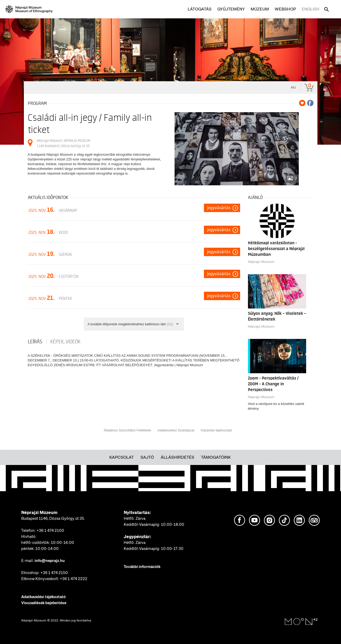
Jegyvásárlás (219, 208)
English (311, 9)
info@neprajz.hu (50, 561)
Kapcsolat (121, 457)
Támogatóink (216, 457)
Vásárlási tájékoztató (216, 430)
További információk (142, 567)
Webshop (285, 9)
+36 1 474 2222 (74, 579)
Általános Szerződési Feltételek (128, 430)
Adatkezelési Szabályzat (176, 430)
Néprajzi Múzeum (261, 262)
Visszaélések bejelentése (44, 603)
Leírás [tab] (35, 342)
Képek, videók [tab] (65, 342)
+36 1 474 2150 (54, 573)
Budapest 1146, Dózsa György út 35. (53, 518)
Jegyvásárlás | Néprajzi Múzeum (178, 365)
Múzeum (260, 9)
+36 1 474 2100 (50, 531)
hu (293, 87)
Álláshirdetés (177, 457)
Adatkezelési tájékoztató (44, 597)
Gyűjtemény (231, 9)
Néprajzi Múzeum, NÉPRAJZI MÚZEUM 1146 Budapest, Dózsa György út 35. (63, 143)
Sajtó (147, 457)
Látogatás (200, 9)
